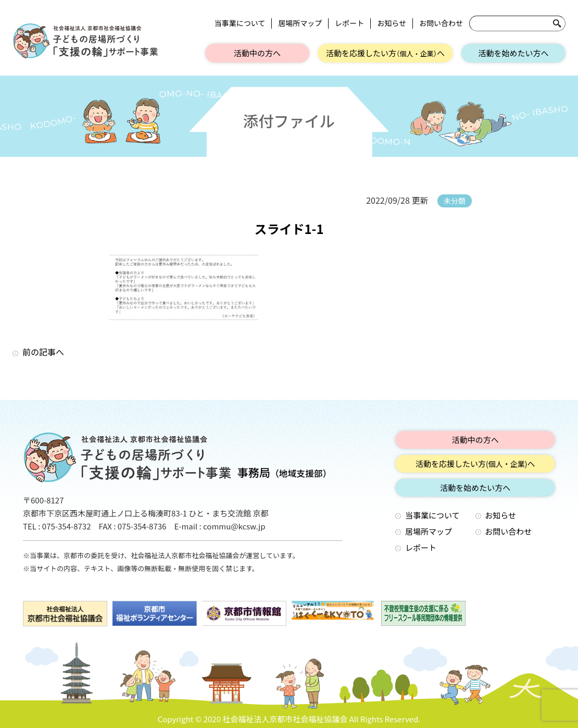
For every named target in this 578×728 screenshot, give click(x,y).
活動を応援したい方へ (385, 53)
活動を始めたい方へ (513, 53)
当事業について (240, 23)
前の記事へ (43, 352)
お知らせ (392, 23)
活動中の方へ (257, 53)
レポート (349, 23)
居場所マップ (300, 23)
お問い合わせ (441, 23)
